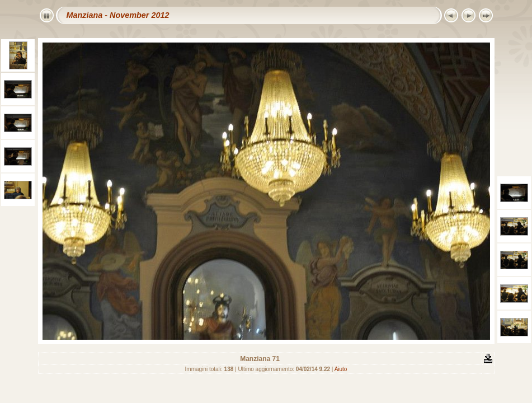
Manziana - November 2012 (118, 15)
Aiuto (341, 369)
